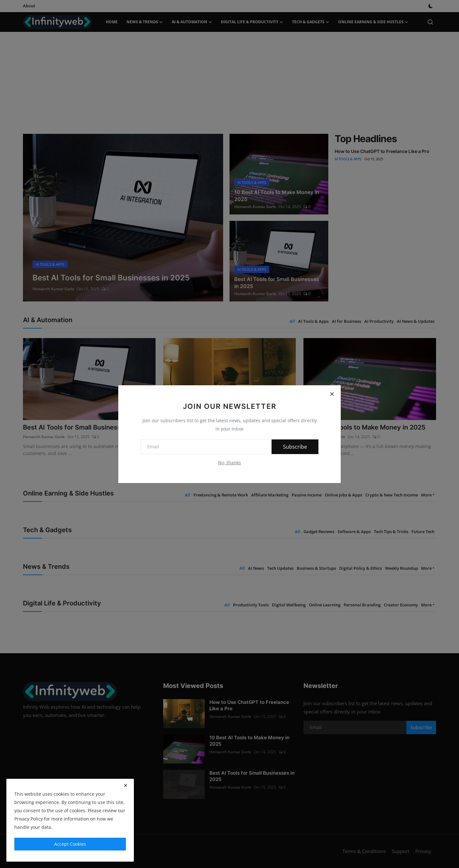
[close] (126, 785)
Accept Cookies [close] (70, 844)
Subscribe (295, 447)
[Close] (332, 394)
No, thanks (229, 463)
